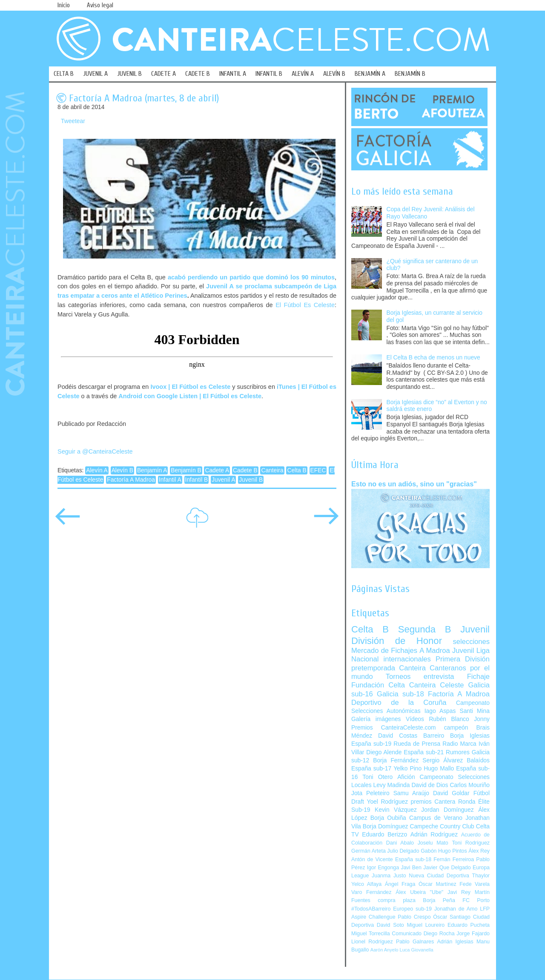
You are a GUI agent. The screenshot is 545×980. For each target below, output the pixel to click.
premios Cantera (433, 802)
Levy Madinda (391, 785)
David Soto (390, 925)
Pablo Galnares (415, 942)
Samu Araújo (411, 793)
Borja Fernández (396, 760)
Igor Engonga (383, 868)
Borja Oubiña (388, 818)
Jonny (482, 719)
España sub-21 (424, 752)
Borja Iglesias (470, 736)
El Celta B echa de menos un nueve (433, 358)
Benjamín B (186, 470)
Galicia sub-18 (400, 694)
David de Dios (430, 785)
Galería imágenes (376, 719)
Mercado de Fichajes (384, 651)
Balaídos (478, 760)
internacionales (407, 659)
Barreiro (434, 736)
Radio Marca (459, 744)
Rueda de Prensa (417, 744)
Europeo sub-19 (412, 909)
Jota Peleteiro (370, 793)
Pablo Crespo (414, 917)
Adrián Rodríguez (434, 835)
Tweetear (73, 121)
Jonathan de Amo (456, 909)
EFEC (318, 470)
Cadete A (217, 470)
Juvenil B (251, 480)
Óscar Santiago (452, 917)
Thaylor (481, 876)
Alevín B (122, 470)
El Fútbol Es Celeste (305, 305)
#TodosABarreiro (371, 909)
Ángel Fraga (400, 884)
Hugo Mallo (439, 769)
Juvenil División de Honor (420, 635)
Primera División (463, 659)
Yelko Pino (407, 769)
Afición (406, 777)
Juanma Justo (389, 876)
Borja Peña (439, 900)
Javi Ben (411, 868)
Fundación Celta (378, 685)
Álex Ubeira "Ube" (419, 892)
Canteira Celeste (437, 685)
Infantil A (170, 480)
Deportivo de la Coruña (399, 703)
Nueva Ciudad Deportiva (439, 876)
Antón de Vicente (372, 859)
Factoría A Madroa (131, 480)
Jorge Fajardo (473, 934)
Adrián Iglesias (455, 942)
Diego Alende (384, 752)
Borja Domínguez (386, 826)
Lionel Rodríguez (372, 942)
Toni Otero (377, 777)
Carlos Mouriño (470, 785)
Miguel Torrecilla (371, 934)
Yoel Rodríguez (387, 802)
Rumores (458, 752)
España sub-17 (371, 769)
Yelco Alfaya (366, 884)
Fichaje (478, 677)
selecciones (471, 642)
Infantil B (197, 480)
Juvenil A (223, 480)
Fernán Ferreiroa (454, 859)
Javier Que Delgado (447, 868)
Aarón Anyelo (384, 950)
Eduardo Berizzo (384, 835)
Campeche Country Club (442, 826)
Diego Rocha (439, 934)
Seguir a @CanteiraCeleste (95, 451)
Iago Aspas (440, 711)
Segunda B (425, 629)
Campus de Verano (436, 818)
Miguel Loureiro (426, 925)
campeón (456, 728)
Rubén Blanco (449, 719)
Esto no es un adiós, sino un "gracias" (414, 484)
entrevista (439, 677)
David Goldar (451, 793)
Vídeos (415, 719)
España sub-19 (371, 744)
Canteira (272, 470)
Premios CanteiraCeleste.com (394, 728)
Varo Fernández (371, 892)
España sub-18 (413, 859)
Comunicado (407, 934)
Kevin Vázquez (396, 810)
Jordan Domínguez (447, 810)
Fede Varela (475, 884)
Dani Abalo (400, 843)
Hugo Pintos (453, 851)
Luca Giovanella (417, 950)
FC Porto (476, 900)
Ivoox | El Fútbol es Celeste (190, 387)
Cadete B (245, 470)
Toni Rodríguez (471, 843)
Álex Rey (479, 851)
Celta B (297, 470)
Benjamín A (152, 470)
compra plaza (397, 900)
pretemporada (373, 668)
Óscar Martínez (437, 884)
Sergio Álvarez (443, 760)
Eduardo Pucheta (469, 925)
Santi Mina (475, 711)
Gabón (429, 851)
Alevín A (97, 470)
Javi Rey (459, 892)
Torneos (398, 677)
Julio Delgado (403, 851)
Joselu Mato (433, 843)
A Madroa (435, 651)
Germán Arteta (369, 851)
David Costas (398, 736)
